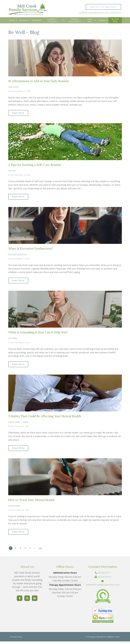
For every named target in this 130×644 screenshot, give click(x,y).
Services (23, 20)
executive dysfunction (18, 255)
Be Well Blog (115, 20)
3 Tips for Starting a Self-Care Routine (35, 165)
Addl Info (90, 20)
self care (12, 171)
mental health (14, 424)
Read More (19, 113)
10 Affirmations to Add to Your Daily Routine (39, 81)
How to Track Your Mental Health (31, 502)
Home (12, 20)
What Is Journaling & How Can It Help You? (38, 334)
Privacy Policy (16, 639)
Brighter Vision (114, 639)
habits (25, 424)
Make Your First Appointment (103, 7)
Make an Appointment (75, 20)
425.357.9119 (105, 579)
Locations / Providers (53, 20)
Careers (102, 20)
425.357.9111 (116, 13)
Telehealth (37, 20)
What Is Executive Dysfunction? (30, 249)
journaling (13, 340)
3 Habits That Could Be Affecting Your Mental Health (45, 418)
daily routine (14, 87)
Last (42, 551)
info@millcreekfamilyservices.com (93, 13)
